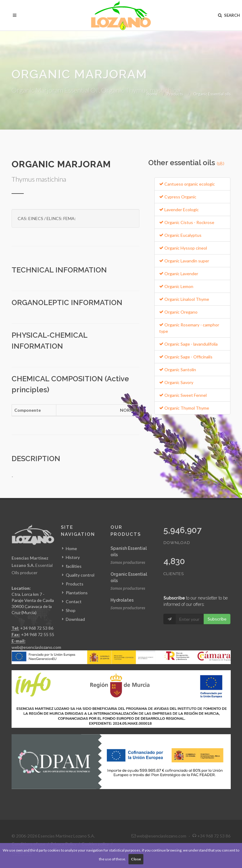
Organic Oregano (178, 312)
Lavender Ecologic (179, 210)
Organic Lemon (176, 286)
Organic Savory (176, 382)
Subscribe (217, 619)
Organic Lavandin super (184, 261)
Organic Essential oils (212, 94)
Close (136, 859)
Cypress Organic (178, 197)
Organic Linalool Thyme (184, 299)
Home (152, 94)
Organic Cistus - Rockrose (187, 222)
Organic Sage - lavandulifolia (188, 344)
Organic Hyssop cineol (183, 248)
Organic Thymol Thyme (184, 408)
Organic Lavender (179, 274)
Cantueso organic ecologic (187, 184)
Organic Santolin (178, 370)
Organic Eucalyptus (180, 235)
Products (175, 94)
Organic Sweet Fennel (183, 395)
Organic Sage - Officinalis (186, 357)
